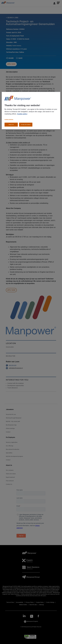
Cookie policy (22, 114)
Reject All (11, 124)
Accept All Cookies (26, 124)
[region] (31, 111)
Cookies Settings (9, 119)
